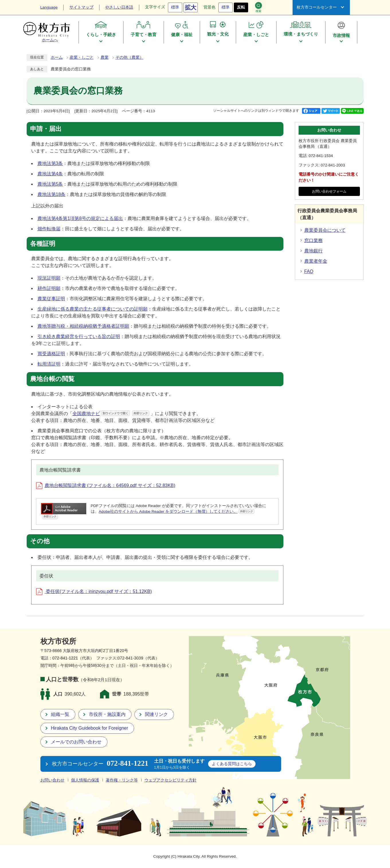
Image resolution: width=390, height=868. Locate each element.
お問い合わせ (52, 780)
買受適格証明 (51, 354)
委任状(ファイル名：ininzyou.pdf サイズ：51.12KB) (94, 591)
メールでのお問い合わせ (76, 742)
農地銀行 (313, 251)
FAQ (309, 271)
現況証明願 (49, 278)
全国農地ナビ (111, 414)
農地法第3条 (50, 163)
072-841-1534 (321, 156)
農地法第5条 (50, 184)
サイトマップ (81, 7)
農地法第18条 (52, 194)
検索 (258, 7)
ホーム (57, 57)
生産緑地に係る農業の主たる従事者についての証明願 (93, 309)
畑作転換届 (49, 229)
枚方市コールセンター (317, 7)
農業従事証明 (51, 299)
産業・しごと (82, 57)
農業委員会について (325, 230)
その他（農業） (130, 57)
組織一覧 (60, 714)
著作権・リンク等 (122, 780)
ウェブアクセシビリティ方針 (170, 780)
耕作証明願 (49, 288)
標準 (175, 7)
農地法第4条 (50, 174)
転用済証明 (49, 364)
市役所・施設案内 (107, 714)
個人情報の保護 (85, 780)
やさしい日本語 (119, 7)
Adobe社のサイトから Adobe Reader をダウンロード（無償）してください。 (177, 511)
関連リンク (156, 714)
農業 (105, 57)
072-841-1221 (65, 658)
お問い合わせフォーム (329, 191)
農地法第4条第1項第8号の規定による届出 (80, 218)
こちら (232, 764)
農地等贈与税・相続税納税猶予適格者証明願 (83, 326)
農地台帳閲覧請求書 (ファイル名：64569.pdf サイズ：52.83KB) (106, 485)
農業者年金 (316, 261)
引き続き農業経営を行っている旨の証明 (79, 336)
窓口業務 (313, 240)
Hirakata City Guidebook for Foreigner (90, 728)
